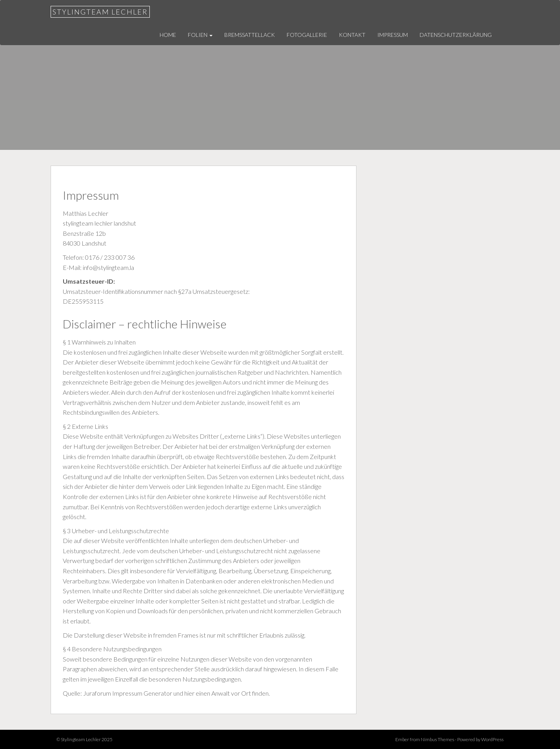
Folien (200, 35)
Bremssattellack (250, 35)
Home (168, 35)
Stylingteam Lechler (100, 12)
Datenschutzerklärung (456, 35)
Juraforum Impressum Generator (128, 693)
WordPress (492, 739)
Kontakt (352, 35)
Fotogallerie (307, 35)
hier (189, 693)
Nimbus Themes (437, 739)
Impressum (393, 35)
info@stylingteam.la (108, 267)
